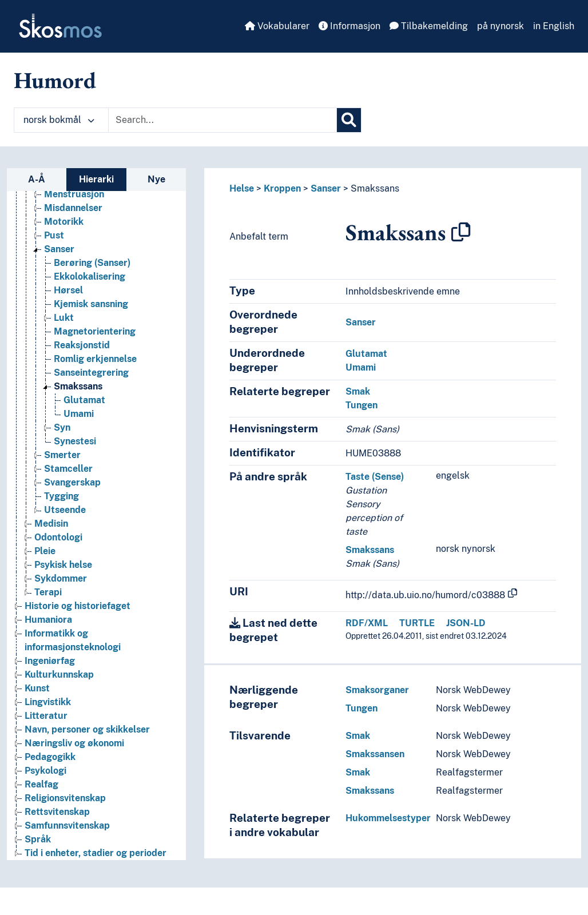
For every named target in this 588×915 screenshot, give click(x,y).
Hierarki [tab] (96, 179)
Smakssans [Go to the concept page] (78, 386)
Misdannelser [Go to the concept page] (73, 208)
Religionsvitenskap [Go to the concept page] (65, 798)
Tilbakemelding (429, 26)
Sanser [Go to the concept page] (59, 249)
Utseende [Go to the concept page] (65, 510)
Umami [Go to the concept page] (79, 414)
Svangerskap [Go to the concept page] (72, 482)
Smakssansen (375, 754)
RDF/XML (367, 623)
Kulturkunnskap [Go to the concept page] (59, 675)
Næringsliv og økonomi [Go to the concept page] (74, 743)
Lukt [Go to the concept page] (64, 318)
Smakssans (375, 188)
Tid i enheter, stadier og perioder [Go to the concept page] (96, 853)
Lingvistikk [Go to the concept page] (48, 702)
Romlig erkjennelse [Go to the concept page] (95, 359)
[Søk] (349, 120)
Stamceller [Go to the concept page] (68, 469)
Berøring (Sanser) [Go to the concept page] (92, 263)
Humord (55, 80)
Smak (358, 391)
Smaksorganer (377, 690)
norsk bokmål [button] (59, 120)
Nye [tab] (156, 179)
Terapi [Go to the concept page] (48, 592)
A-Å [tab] (37, 179)
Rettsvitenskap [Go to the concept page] (57, 812)
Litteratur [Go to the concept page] (46, 716)
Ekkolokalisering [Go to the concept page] (90, 277)
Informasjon (349, 26)
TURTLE (417, 623)
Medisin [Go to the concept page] (51, 524)
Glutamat (366, 354)
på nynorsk (500, 26)
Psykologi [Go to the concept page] (45, 771)
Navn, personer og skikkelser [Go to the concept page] (87, 729)
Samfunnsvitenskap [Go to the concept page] (67, 826)
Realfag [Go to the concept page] (41, 784)
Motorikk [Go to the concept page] (64, 222)
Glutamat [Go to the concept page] (84, 400)
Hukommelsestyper (388, 818)
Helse (242, 188)
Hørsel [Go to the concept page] (68, 290)
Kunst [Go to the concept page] (37, 688)
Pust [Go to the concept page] (54, 235)
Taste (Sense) (375, 477)
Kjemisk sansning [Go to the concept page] (91, 304)
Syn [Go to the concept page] (62, 427)
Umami (361, 367)
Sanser (326, 188)
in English (554, 26)
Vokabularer (277, 26)
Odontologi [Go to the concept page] (58, 537)
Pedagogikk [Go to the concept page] (50, 757)
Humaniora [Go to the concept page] (48, 620)
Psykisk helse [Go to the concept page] (63, 565)
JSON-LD (466, 623)
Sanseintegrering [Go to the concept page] (91, 373)
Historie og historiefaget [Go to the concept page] (78, 606)
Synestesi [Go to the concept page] (75, 441)
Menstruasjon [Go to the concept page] (74, 194)
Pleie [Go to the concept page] (45, 551)
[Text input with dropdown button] (223, 120)
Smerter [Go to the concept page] (62, 455)
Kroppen (282, 188)
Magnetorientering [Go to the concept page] (95, 331)
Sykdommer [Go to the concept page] (61, 578)
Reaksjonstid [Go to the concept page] (82, 345)
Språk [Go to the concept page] (38, 839)
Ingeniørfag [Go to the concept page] (50, 661)
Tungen (361, 405)
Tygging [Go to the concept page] (61, 496)
